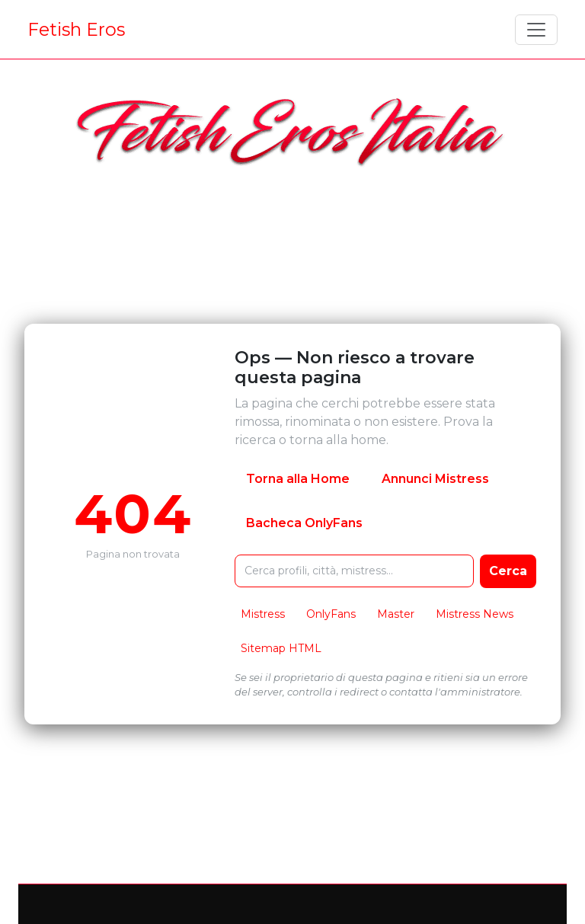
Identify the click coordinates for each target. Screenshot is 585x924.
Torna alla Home (298, 479)
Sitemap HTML (281, 648)
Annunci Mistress (435, 479)
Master (396, 614)
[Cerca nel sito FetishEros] (354, 571)
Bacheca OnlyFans (304, 523)
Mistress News (475, 614)
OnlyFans (331, 614)
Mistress (263, 614)
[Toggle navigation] (536, 30)
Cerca (508, 571)
